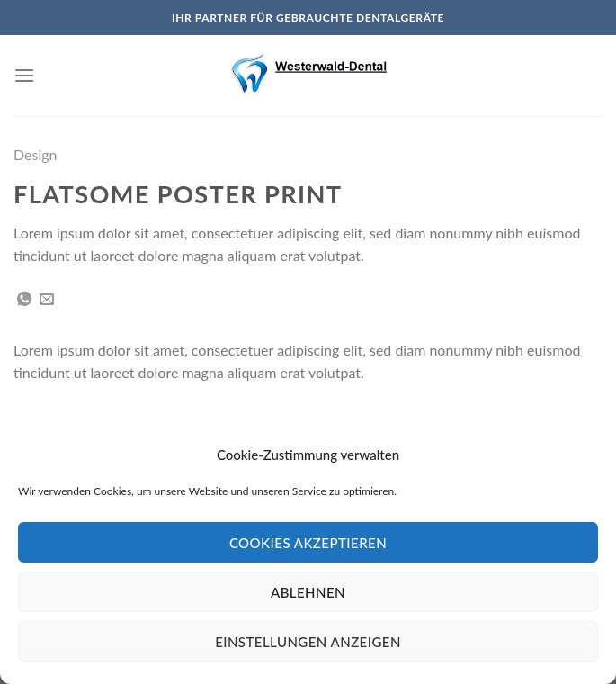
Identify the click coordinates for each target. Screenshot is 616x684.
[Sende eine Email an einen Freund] (47, 300)
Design (36, 154)
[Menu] (24, 75)
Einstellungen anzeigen (308, 642)
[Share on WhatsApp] (24, 300)
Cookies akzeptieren (308, 543)
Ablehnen (308, 592)
